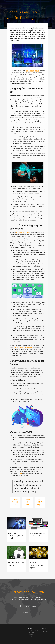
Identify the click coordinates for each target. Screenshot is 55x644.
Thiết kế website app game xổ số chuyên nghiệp (37, 565)
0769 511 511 (29, 606)
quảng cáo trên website (23, 233)
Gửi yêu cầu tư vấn (28, 612)
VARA (20, 473)
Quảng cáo (15, 500)
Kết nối (44, 628)
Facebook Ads (27, 502)
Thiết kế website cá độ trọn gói (16, 564)
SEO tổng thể (40, 502)
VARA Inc (30, 628)
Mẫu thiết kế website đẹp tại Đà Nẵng (37, 535)
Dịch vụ (40, 500)
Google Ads (15, 502)
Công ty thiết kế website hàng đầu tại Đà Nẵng (16, 536)
